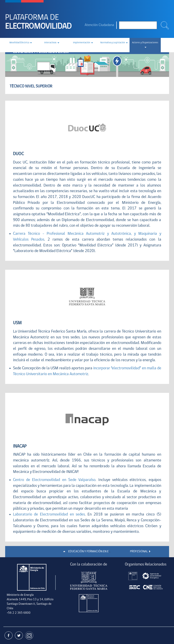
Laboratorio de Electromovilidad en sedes (49, 515)
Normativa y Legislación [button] (114, 43)
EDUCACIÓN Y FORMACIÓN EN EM (90, 552)
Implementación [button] (83, 43)
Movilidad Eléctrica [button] (21, 43)
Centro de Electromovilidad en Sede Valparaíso (54, 480)
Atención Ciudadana (99, 25)
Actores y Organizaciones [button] (145, 45)
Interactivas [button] (52, 43)
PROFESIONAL (139, 552)
